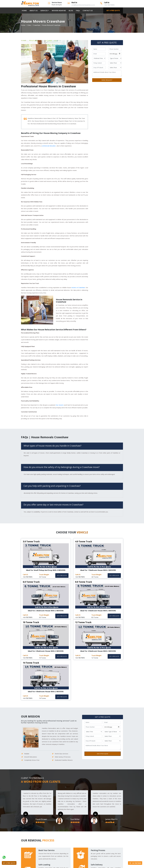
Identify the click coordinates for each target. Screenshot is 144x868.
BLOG (71, 11)
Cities (29, 25)
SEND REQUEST (107, 80)
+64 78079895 (135, 863)
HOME (25, 10)
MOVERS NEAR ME (59, 11)
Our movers (60, 405)
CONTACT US (88, 11)
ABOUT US (34, 11)
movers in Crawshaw (78, 287)
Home (23, 25)
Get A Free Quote (103, 754)
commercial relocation (49, 146)
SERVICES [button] (44, 11)
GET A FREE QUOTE (113, 10)
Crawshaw (37, 25)
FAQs (78, 11)
